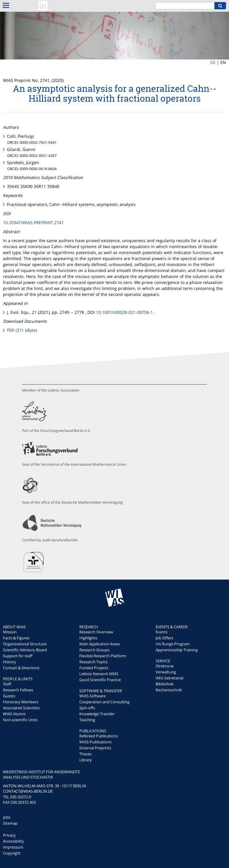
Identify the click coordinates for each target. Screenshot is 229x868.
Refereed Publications (99, 736)
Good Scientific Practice (100, 680)
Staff (7, 684)
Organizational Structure (25, 644)
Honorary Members (21, 702)
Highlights (88, 638)
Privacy (9, 835)
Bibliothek (165, 684)
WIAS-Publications (95, 742)
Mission (10, 632)
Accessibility (14, 841)
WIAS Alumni (14, 714)
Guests (9, 696)
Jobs (7, 817)
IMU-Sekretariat (170, 678)
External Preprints (95, 748)
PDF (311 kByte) (22, 330)
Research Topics (93, 662)
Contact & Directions (21, 668)
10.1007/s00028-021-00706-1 (124, 312)
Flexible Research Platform (103, 656)
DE (213, 62)
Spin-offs (87, 708)
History (10, 662)
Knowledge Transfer (97, 714)
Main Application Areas (100, 644)
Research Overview (96, 632)
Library (86, 760)
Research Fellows (18, 690)
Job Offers (164, 638)
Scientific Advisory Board (25, 650)
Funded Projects (94, 668)
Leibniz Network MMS (99, 674)
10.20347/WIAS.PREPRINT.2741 (33, 223)
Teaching (87, 720)
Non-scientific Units (20, 720)
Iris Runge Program (173, 644)
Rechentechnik (169, 690)
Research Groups (94, 650)
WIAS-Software (92, 696)
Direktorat (165, 666)
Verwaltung (166, 672)
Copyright (12, 853)
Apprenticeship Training (177, 650)
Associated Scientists (21, 708)
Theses (85, 754)
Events (162, 632)
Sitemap (10, 823)
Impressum (13, 847)
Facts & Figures (16, 638)
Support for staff (18, 656)
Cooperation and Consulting (104, 702)
